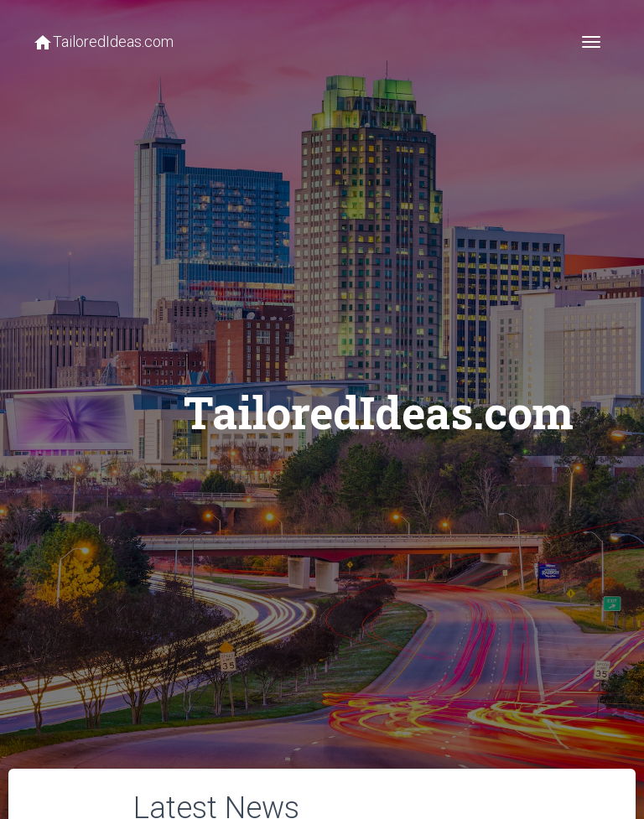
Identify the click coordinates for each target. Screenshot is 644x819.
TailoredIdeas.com (103, 43)
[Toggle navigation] (591, 42)
